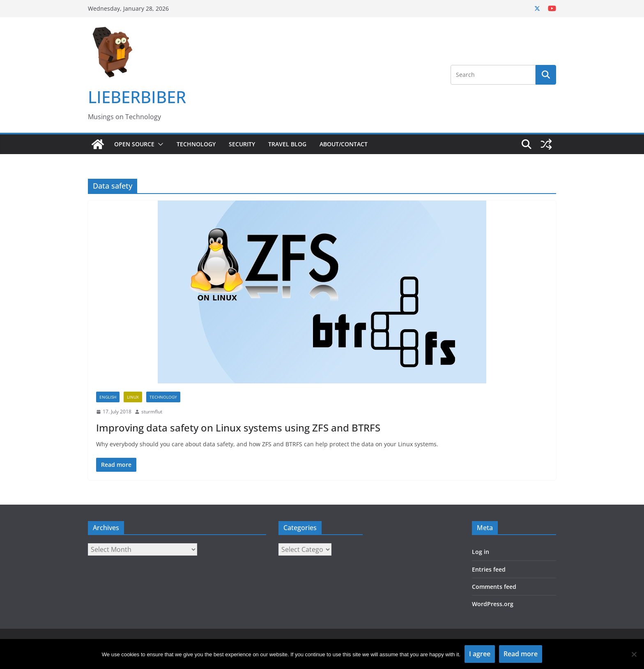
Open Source (134, 144)
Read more (521, 654)
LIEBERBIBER (137, 97)
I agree (480, 654)
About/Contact (344, 144)
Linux (133, 397)
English (108, 397)
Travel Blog (287, 144)
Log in (481, 552)
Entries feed (489, 569)
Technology (196, 144)
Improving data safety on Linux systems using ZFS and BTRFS (238, 428)
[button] (159, 144)
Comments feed (494, 587)
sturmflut (152, 412)
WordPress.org (493, 604)
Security (242, 144)
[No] (634, 654)
